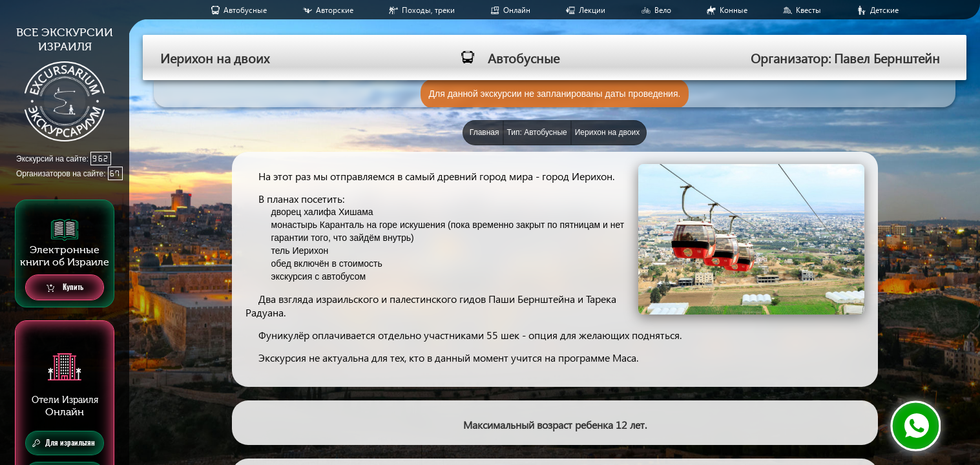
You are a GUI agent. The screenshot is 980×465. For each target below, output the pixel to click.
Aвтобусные (245, 10)
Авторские (335, 10)
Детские (884, 10)
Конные (734, 10)
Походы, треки (428, 10)
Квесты (808, 10)
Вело (663, 10)
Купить (65, 288)
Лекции (592, 10)
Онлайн (517, 10)
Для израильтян (64, 443)
